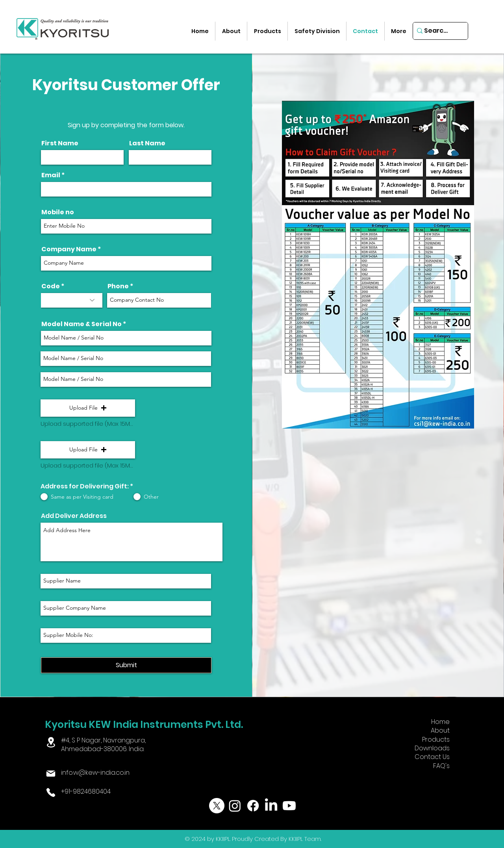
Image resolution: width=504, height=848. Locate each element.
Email (51, 175)
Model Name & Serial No (82, 324)
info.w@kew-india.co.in (95, 773)
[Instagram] (235, 806)
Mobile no (58, 212)
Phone (118, 286)
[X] (217, 806)
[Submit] (126, 665)
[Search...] (438, 31)
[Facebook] (253, 806)
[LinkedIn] (271, 806)
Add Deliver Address (74, 516)
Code (51, 286)
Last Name (147, 143)
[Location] (51, 742)
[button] (88, 408)
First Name (60, 143)
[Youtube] (289, 806)
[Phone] (51, 792)
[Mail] (51, 774)
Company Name (69, 249)
